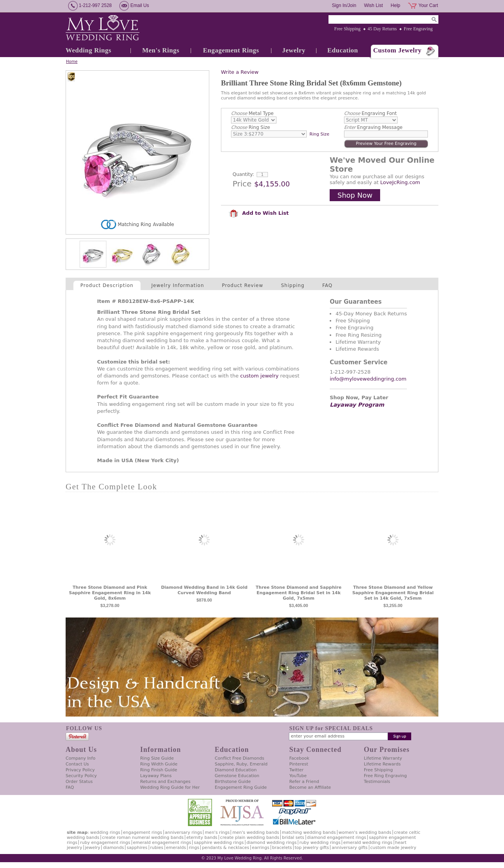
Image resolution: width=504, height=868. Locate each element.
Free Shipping (348, 29)
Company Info (81, 758)
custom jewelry (260, 376)
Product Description (107, 285)
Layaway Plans (156, 776)
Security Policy (81, 776)
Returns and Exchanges (165, 782)
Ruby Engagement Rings (105, 843)
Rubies (157, 848)
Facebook (299, 758)
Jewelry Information (178, 285)
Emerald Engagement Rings (162, 843)
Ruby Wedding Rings (320, 843)
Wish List (373, 5)
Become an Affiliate (310, 787)
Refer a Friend (304, 782)
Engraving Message (373, 127)
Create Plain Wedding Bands (250, 838)
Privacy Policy (80, 770)
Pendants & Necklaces (226, 848)
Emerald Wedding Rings (368, 843)
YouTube (298, 776)
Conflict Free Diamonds (239, 758)
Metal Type (252, 113)
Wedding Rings (89, 50)
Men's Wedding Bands (255, 832)
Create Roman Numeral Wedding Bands (143, 838)
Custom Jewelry (397, 50)
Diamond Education (236, 770)
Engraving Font (370, 113)
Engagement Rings (231, 50)
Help (395, 5)
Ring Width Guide (159, 764)
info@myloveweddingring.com (368, 379)
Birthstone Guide (233, 782)
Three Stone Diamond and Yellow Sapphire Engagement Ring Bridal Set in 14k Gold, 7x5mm (393, 593)
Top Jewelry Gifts (312, 848)
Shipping (293, 285)
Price (242, 184)
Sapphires (137, 848)
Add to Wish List (259, 213)
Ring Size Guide (157, 758)
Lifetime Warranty (383, 758)
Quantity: (243, 174)
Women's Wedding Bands (365, 832)
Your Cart (428, 5)
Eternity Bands (202, 838)
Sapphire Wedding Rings (219, 843)
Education (343, 50)
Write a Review (240, 72)
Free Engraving (418, 29)
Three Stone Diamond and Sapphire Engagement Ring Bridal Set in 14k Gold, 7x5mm (299, 593)
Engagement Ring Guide (241, 787)
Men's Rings (161, 50)
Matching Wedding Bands (309, 832)
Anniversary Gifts (349, 848)
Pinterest (299, 764)
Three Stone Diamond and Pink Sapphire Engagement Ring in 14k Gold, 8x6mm (110, 593)
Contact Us (77, 764)
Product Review (243, 285)
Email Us (140, 5)
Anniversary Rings (184, 832)
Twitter (296, 770)
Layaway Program (357, 405)
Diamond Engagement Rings (337, 838)
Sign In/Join (344, 5)
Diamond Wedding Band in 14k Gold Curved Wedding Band (204, 590)
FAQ (327, 285)
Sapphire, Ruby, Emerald (241, 764)
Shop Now (355, 195)
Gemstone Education (237, 776)
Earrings (261, 848)
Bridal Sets (293, 838)
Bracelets (282, 848)
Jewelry (294, 50)
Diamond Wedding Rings (272, 843)
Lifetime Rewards (382, 764)
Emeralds (176, 848)
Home (72, 62)
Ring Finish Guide (159, 770)
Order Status (79, 782)
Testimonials (377, 782)
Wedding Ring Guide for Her (170, 787)
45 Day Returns (382, 29)
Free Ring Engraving (385, 776)
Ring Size (250, 127)
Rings (194, 848)
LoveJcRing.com (400, 182)
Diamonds (113, 848)
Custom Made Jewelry (393, 848)
